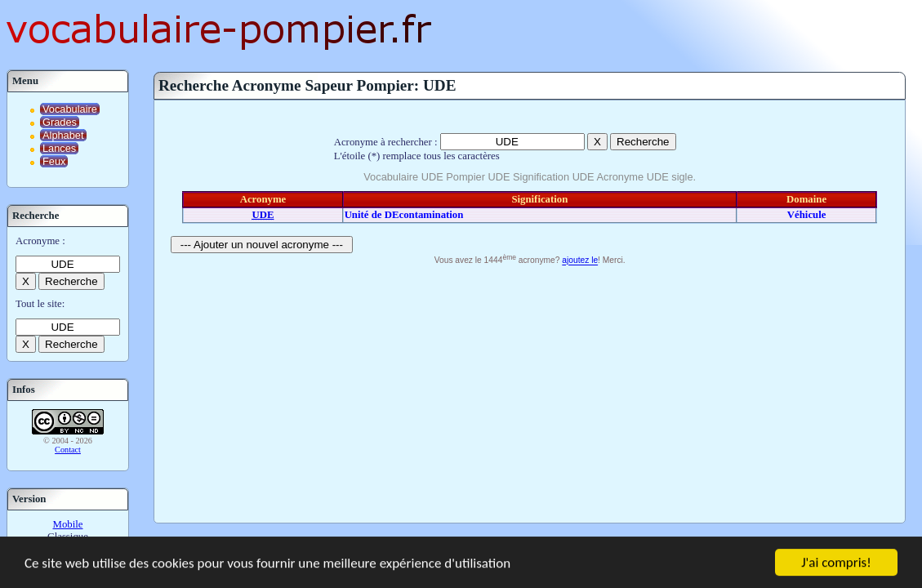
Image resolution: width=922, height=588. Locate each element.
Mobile (68, 524)
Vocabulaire (70, 109)
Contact (68, 450)
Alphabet (63, 135)
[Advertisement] (530, 392)
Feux (54, 161)
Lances (59, 148)
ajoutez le (580, 261)
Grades (60, 122)
